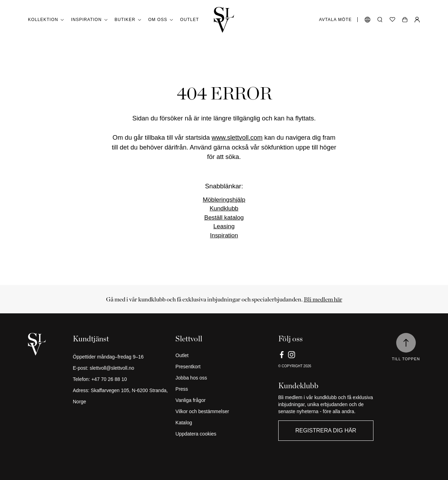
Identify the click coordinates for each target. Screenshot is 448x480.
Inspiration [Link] (224, 235)
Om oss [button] (160, 20)
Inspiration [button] (89, 20)
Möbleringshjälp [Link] (224, 200)
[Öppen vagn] (405, 20)
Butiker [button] (128, 20)
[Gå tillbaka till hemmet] (224, 20)
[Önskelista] (392, 20)
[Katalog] (224, 423)
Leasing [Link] (224, 226)
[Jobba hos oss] (224, 378)
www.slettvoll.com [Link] (237, 137)
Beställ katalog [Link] (224, 217)
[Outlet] (224, 355)
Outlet (190, 20)
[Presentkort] (224, 367)
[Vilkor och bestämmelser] (224, 411)
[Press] (224, 389)
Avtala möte (335, 20)
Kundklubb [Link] (224, 208)
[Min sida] (417, 20)
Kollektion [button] (46, 20)
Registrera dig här (326, 430)
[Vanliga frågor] (224, 400)
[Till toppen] (406, 343)
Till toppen (406, 359)
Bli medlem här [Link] (323, 299)
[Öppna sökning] (380, 20)
